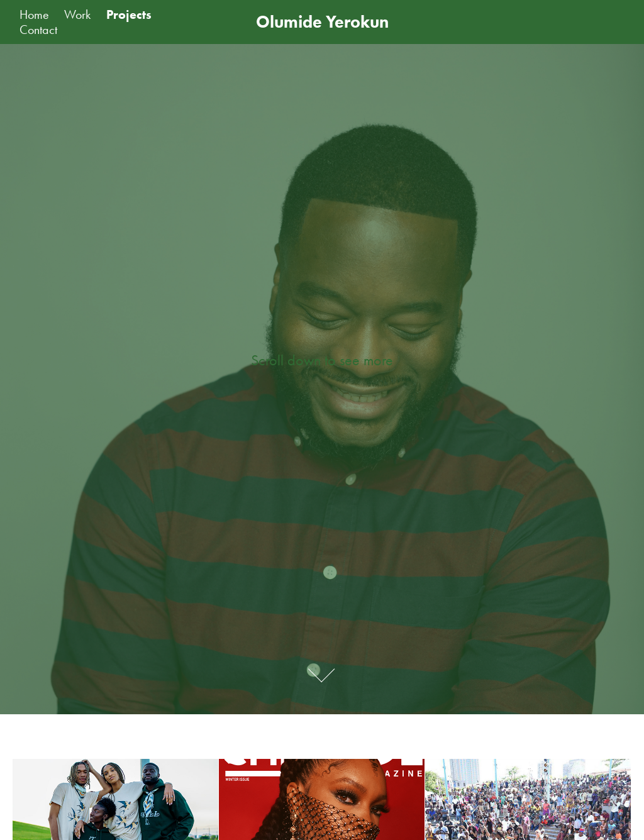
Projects (129, 14)
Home (34, 14)
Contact (38, 30)
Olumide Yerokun (322, 22)
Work (77, 14)
